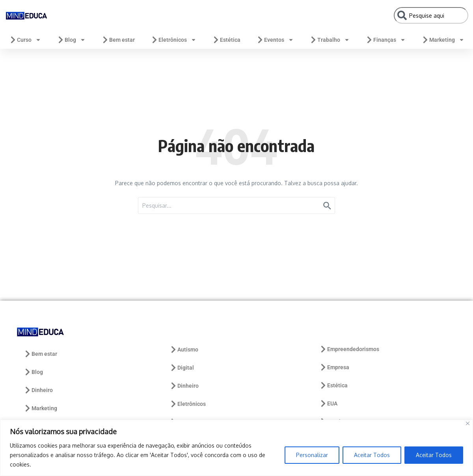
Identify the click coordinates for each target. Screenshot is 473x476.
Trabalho (330, 40)
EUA (328, 403)
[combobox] (431, 15)
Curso (25, 40)
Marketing (443, 40)
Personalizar (312, 455)
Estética (226, 40)
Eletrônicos (173, 40)
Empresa (334, 367)
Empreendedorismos (349, 349)
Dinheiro (38, 390)
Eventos (275, 40)
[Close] (468, 423)
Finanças (385, 40)
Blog (71, 40)
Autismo (184, 350)
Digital (182, 368)
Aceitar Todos (372, 455)
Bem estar (118, 40)
